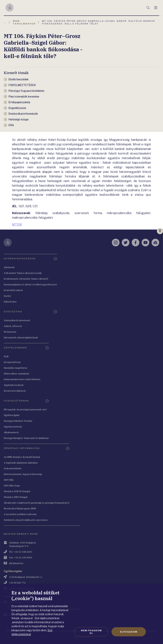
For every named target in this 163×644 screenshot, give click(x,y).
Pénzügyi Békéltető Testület (18, 421)
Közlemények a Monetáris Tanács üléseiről (26, 279)
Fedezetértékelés (13, 468)
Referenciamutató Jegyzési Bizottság (23, 474)
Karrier (7, 296)
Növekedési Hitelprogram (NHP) (20, 508)
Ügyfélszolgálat (12, 415)
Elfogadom (129, 632)
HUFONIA (9, 480)
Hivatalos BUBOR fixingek (17, 491)
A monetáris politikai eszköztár (20, 514)
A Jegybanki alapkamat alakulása (21, 463)
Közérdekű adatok (13, 290)
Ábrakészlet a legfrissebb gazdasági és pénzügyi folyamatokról (37, 503)
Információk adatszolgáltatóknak (21, 337)
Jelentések (9, 267)
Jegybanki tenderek (14, 385)
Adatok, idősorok (13, 326)
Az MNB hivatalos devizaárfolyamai (22, 457)
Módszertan (10, 332)
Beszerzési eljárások (15, 391)
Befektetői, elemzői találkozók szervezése (26, 520)
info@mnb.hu (16, 563)
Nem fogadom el (91, 632)
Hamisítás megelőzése (16, 368)
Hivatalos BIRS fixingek (16, 497)
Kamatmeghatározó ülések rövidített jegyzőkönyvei (30, 284)
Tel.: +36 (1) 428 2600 (21, 552)
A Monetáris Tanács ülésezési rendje (23, 273)
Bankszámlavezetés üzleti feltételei (22, 379)
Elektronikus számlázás (17, 374)
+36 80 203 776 (17, 583)
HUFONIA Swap (12, 486)
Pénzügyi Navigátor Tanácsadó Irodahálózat (26, 438)
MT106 (17, 224)
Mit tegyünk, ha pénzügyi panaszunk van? (25, 409)
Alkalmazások (11, 432)
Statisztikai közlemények (17, 320)
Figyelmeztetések (13, 427)
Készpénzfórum (12, 362)
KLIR (6, 356)
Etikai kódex (10, 302)
